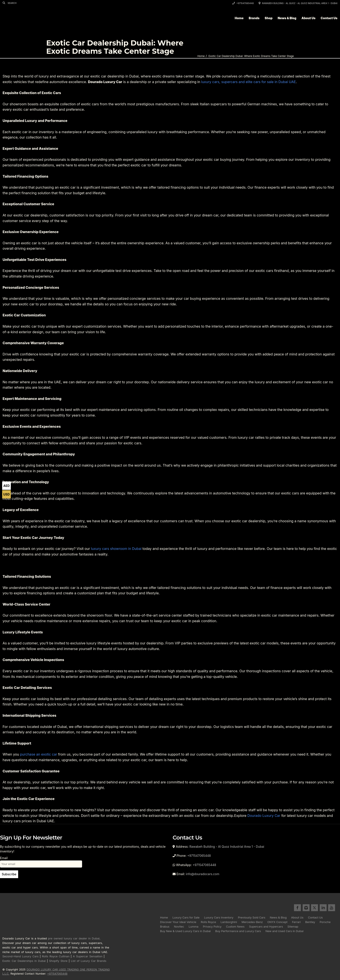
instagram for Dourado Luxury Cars (306, 908)
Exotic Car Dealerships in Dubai (24, 961)
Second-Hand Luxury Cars (20, 956)
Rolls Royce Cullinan (56, 956)
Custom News (235, 926)
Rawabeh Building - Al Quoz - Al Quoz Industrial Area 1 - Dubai (298, 3)
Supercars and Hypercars (266, 926)
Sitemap (293, 926)
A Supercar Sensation (88, 956)
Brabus (165, 926)
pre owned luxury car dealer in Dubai (74, 938)
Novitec (179, 926)
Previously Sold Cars (252, 917)
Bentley (310, 922)
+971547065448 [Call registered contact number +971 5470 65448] (57, 974)
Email (41, 861)
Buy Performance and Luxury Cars (238, 931)
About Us (309, 18)
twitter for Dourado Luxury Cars (315, 908)
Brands (254, 18)
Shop (269, 18)
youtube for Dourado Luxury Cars (332, 908)
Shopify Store (58, 961)
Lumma (193, 926)
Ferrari (296, 922)
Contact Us (329, 18)
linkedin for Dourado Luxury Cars (323, 908)
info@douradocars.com (203, 874)
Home (239, 18)
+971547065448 (243, 3)
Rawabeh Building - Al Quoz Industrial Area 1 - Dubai (227, 847)
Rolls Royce (209, 922)
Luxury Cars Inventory (219, 917)
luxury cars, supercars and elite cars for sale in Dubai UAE (248, 82)
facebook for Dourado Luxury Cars (297, 908)
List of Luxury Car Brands (89, 961)
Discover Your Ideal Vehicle (178, 922)
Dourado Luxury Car (264, 816)
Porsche (325, 922)
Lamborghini (229, 922)
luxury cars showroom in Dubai (116, 549)
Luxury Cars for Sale (186, 917)
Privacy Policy (212, 926)
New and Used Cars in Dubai (284, 931)
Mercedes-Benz (252, 922)
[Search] (4, 3)
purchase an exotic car (39, 754)
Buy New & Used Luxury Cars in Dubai (185, 931)
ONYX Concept (277, 922)
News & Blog (287, 18)
